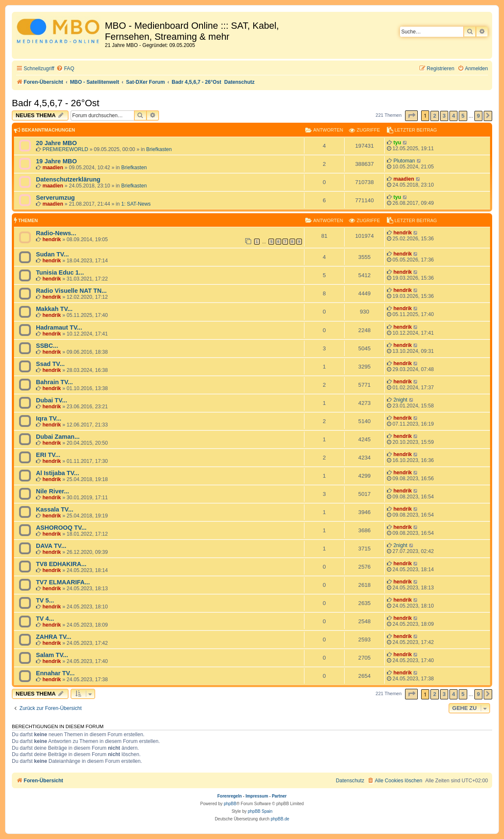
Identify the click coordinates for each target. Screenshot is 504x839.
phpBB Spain (260, 811)
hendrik (52, 239)
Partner (279, 796)
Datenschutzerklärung (68, 179)
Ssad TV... (50, 364)
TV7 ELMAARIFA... (63, 582)
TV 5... (45, 600)
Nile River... (52, 491)
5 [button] (463, 116)
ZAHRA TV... (54, 637)
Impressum (257, 796)
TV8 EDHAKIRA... (61, 564)
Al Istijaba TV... (58, 473)
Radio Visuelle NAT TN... (71, 291)
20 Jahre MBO (56, 143)
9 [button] (478, 116)
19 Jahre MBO (56, 161)
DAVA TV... (51, 546)
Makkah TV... (54, 309)
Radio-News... (56, 233)
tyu (397, 143)
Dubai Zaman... (58, 437)
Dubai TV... (52, 400)
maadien (53, 168)
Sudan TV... (52, 254)
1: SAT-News (136, 204)
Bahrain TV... (54, 382)
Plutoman (404, 161)
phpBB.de (280, 819)
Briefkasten (159, 149)
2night (400, 400)
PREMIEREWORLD (65, 149)
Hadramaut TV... (59, 327)
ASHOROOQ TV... (61, 528)
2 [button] (434, 116)
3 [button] (444, 116)
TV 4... (45, 619)
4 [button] (453, 116)
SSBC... (47, 346)
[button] (411, 116)
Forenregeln (230, 796)
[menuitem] (65, 69)
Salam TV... (52, 655)
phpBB (230, 804)
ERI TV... (48, 455)
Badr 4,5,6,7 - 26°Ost (56, 103)
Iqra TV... (49, 418)
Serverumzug (55, 198)
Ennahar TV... (55, 673)
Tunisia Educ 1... (60, 272)
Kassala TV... (55, 509)
